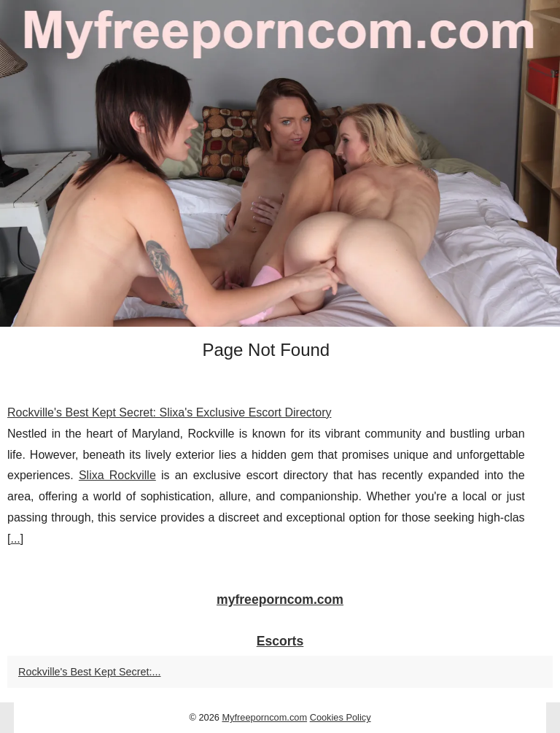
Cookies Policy (341, 717)
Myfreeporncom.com (264, 717)
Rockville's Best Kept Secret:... (90, 672)
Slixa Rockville (117, 475)
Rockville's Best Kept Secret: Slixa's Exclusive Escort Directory (169, 412)
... (15, 539)
